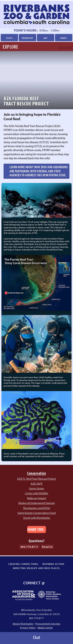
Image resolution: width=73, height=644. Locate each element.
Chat (37, 637)
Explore (11, 47)
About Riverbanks (23, 624)
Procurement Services (48, 624)
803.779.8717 (29, 547)
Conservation (36, 473)
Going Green (37, 488)
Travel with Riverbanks (37, 518)
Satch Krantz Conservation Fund (37, 513)
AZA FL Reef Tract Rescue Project (36, 479)
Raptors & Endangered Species (37, 503)
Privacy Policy (28, 628)
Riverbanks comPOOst (37, 508)
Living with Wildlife (36, 493)
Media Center (45, 628)
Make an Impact (37, 498)
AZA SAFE (37, 484)
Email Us (47, 547)
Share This (36, 529)
